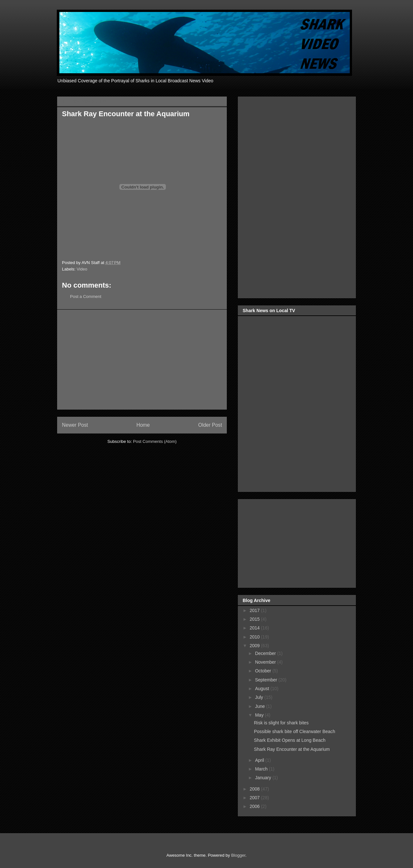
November (266, 662)
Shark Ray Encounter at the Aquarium (292, 749)
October (264, 671)
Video (82, 269)
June (260, 706)
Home (143, 425)
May (260, 715)
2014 (255, 628)
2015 (255, 619)
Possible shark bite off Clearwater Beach (295, 731)
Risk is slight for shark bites (281, 723)
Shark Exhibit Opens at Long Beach (290, 740)
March (262, 769)
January (264, 778)
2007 (255, 798)
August (262, 689)
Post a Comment (86, 296)
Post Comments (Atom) (155, 441)
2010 (255, 637)
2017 (255, 610)
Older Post (210, 425)
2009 (255, 646)
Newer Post (75, 425)
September (267, 680)
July (260, 697)
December (266, 653)
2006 (255, 806)
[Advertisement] (142, 360)
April (260, 760)
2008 (255, 789)
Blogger (238, 855)
